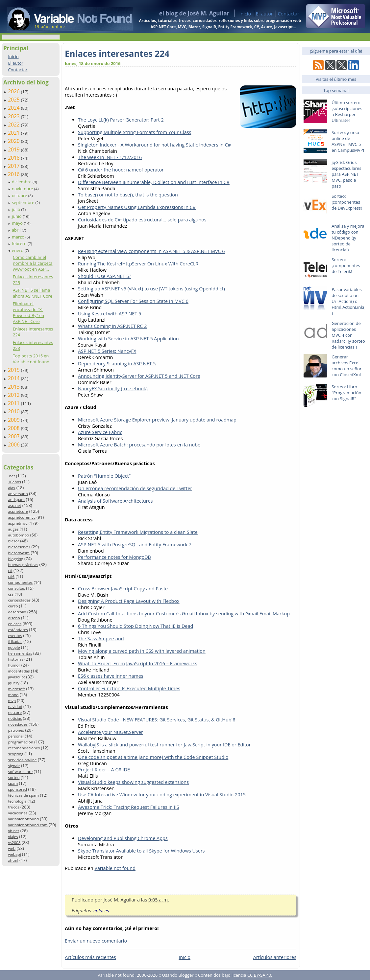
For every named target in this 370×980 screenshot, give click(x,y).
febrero (20, 243)
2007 (14, 436)
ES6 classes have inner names (111, 676)
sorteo (14, 777)
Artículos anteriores (275, 957)
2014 (14, 378)
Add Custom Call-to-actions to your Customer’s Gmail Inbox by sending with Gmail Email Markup (184, 614)
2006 (14, 444)
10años (14, 482)
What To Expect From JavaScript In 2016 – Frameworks (138, 663)
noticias (15, 718)
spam (13, 783)
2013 (14, 387)
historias (16, 659)
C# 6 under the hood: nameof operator (121, 170)
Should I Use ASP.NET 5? (105, 276)
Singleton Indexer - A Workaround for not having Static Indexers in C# (154, 145)
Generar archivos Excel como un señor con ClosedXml (346, 366)
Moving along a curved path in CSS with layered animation (142, 651)
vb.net (13, 831)
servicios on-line (22, 760)
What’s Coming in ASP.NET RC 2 (112, 326)
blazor (13, 541)
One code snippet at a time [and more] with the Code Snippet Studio (153, 757)
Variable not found (115, 868)
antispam (16, 500)
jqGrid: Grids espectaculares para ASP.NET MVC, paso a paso (346, 174)
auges (13, 529)
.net (11, 476)
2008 (14, 428)
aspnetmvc (18, 523)
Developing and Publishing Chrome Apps (123, 838)
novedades (18, 724)
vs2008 (14, 843)
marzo (19, 237)
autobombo (18, 535)
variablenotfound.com (28, 825)
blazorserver (19, 547)
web (12, 848)
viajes (13, 837)
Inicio (245, 14)
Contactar (288, 14)
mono (13, 695)
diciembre (22, 182)
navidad (15, 707)
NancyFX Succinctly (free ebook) (113, 388)
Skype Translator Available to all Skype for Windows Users (141, 851)
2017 (14, 166)
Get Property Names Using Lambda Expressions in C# (137, 207)
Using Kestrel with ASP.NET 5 (110, 314)
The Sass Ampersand (101, 638)
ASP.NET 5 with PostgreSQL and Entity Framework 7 (135, 545)
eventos (15, 636)
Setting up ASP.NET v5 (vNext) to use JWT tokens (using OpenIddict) (151, 289)
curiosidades (19, 600)
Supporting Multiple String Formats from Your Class (135, 132)
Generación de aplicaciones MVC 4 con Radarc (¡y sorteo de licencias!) (348, 335)
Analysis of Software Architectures (115, 501)
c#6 (11, 576)
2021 (14, 133)
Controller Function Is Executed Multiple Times (129, 688)
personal (16, 736)
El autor (264, 14)
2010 (14, 411)
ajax (12, 488)
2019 (14, 149)
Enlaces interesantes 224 (117, 54)
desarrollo (17, 612)
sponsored (17, 789)
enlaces (15, 624)
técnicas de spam (23, 795)
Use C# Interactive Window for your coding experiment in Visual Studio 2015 (162, 795)
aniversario (18, 494)
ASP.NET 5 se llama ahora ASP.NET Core (33, 293)
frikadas (15, 641)
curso (13, 606)
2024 (14, 108)
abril (17, 230)
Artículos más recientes (90, 957)
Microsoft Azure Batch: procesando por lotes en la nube (139, 445)
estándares (18, 630)
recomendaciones (24, 748)
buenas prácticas (23, 565)
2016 (14, 174)
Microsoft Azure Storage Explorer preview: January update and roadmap (157, 420)
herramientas (20, 653)
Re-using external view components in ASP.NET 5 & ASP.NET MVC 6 (151, 251)
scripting (16, 754)
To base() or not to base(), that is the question (128, 195)
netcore (15, 712)
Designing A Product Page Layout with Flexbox (129, 601)
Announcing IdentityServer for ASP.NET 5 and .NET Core (139, 376)
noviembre (23, 189)
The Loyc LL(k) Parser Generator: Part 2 (121, 120)
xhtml (13, 860)
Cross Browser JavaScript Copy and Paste (123, 589)
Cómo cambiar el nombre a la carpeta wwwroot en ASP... (33, 263)
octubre (20, 195)
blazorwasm (19, 553)
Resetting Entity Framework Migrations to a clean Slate (138, 532)
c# (10, 570)
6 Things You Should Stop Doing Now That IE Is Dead (136, 626)
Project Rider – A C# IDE (104, 770)
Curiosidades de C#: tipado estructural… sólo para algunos (142, 220)
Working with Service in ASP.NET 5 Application (128, 339)
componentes (20, 582)
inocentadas (19, 671)
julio (17, 209)
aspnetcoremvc (22, 517)
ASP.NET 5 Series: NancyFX (107, 351)
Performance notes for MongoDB (114, 557)
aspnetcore (18, 511)
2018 (14, 158)
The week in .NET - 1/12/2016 (110, 157)
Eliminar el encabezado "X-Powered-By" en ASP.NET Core (28, 312)
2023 (14, 116)
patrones (16, 730)
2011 (14, 403)
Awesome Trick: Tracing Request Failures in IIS (129, 807)
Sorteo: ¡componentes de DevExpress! (347, 202)
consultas (16, 588)
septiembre (24, 202)
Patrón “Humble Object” (104, 476)
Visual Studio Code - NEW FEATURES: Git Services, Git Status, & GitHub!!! (157, 720)
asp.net (14, 505)
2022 (14, 125)
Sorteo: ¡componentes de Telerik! (346, 265)
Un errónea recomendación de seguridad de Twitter (135, 488)
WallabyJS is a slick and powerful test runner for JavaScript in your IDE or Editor (164, 745)
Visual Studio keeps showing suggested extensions (133, 782)
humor (14, 665)
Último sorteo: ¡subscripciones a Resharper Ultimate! (347, 111)
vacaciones (18, 813)
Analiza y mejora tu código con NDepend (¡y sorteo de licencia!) (348, 238)
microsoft (16, 689)
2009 (14, 420)
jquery (13, 683)
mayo (18, 223)
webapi (14, 854)
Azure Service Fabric (100, 432)
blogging (15, 559)
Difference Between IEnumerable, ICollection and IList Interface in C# (154, 182)
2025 (14, 100)
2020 (14, 141)
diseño (14, 618)
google (14, 647)
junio (17, 216)
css (11, 594)
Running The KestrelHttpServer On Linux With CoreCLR (138, 264)
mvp (12, 701)
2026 (14, 91)
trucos (13, 807)
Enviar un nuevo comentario (96, 941)
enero (18, 250)
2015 (14, 370)
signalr (14, 766)
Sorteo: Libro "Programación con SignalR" (346, 393)
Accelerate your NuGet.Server (111, 732)
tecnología (17, 801)
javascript (16, 677)
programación (20, 742)
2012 (14, 395)
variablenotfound (23, 819)
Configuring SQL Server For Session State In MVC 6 (133, 301)
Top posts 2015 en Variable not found (31, 359)
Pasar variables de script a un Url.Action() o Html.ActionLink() (348, 301)
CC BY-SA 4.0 (260, 975)
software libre (20, 772)
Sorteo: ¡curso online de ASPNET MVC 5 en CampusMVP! (348, 141)
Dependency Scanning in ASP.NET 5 (117, 364)
